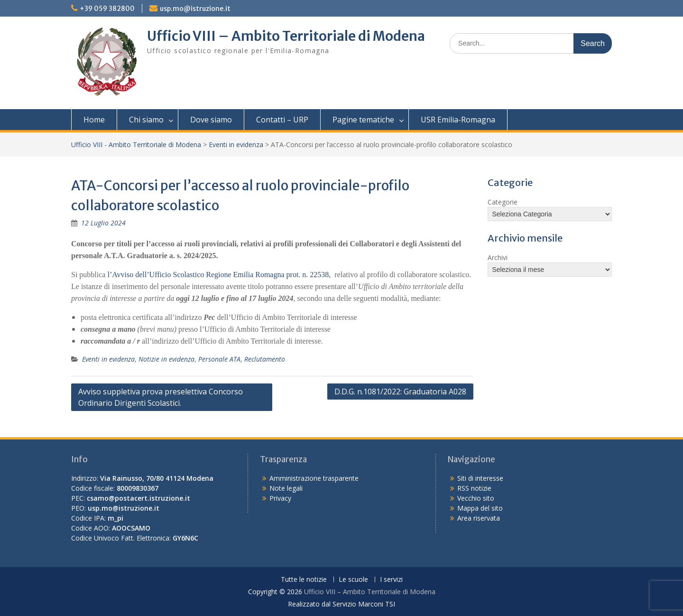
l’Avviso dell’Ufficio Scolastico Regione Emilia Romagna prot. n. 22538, (219, 275)
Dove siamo (211, 120)
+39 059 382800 (107, 9)
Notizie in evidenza (166, 359)
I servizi (391, 580)
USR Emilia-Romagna (458, 120)
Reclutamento (265, 359)
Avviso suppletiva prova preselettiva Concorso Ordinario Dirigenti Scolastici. (161, 397)
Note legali (286, 488)
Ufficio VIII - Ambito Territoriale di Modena (136, 145)
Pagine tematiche (363, 120)
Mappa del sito (480, 508)
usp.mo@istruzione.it (195, 9)
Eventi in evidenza (236, 145)
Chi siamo (146, 120)
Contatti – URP (282, 120)
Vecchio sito (476, 498)
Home (94, 120)
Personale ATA (219, 359)
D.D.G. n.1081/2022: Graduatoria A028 (400, 392)
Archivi (498, 257)
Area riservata (479, 518)
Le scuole (353, 580)
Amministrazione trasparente (314, 478)
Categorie (503, 202)
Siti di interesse (480, 478)
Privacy (280, 498)
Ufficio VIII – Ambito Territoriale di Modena (286, 36)
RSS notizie (474, 488)
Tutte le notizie (304, 580)
